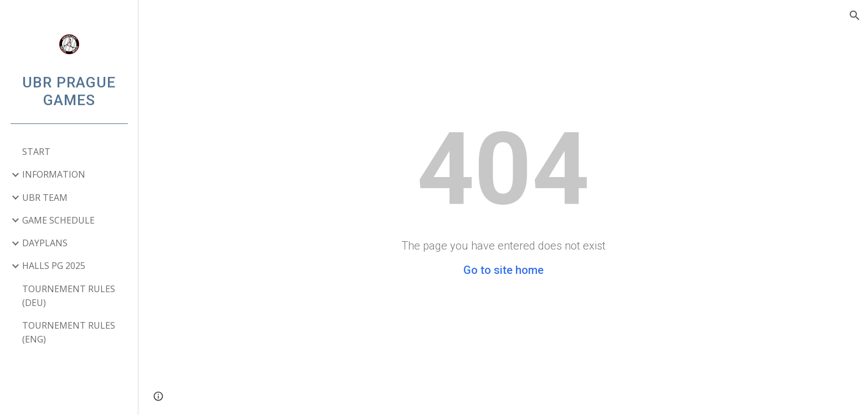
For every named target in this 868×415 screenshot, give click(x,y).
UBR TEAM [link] (45, 198)
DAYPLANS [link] (45, 243)
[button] (855, 15)
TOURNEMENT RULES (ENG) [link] (69, 332)
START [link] (36, 152)
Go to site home (503, 270)
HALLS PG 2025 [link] (54, 266)
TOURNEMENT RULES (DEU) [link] (69, 296)
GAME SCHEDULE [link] (58, 220)
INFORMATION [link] (54, 174)
